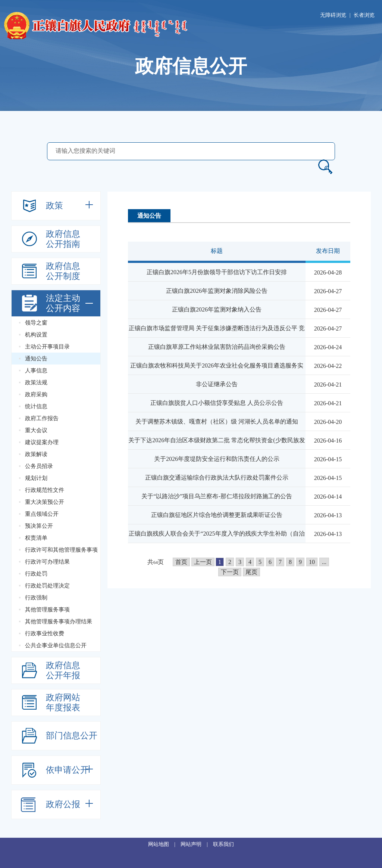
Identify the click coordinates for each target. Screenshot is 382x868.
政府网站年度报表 (63, 703)
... (324, 562)
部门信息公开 (72, 736)
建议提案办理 (42, 442)
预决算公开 (39, 526)
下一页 (230, 572)
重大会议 (36, 430)
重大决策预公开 (45, 502)
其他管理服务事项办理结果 (59, 621)
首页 (181, 562)
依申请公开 (67, 770)
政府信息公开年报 (63, 670)
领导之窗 (36, 323)
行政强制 (36, 598)
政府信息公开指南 (63, 239)
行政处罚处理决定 (47, 586)
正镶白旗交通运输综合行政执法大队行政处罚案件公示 (217, 478)
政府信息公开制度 (63, 271)
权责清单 (36, 538)
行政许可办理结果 (47, 562)
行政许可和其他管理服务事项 (61, 550)
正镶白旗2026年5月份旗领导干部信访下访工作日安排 (217, 272)
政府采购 (36, 394)
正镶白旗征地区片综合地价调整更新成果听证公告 (217, 515)
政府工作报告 (42, 418)
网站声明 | (197, 844)
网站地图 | (164, 844)
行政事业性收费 (45, 633)
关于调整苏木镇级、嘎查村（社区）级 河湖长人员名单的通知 (217, 421)
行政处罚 (36, 574)
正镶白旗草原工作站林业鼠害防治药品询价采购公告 (217, 347)
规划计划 (36, 478)
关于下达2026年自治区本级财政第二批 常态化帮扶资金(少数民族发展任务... (217, 449)
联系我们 (223, 844)
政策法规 (36, 382)
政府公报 (63, 804)
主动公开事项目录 (47, 347)
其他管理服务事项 (47, 610)
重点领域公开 (42, 514)
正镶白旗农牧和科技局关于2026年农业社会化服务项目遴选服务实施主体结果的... (217, 374)
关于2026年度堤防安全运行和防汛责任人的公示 (217, 459)
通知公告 (36, 359)
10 (312, 562)
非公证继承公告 (217, 384)
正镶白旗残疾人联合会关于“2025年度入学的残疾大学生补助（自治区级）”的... (217, 542)
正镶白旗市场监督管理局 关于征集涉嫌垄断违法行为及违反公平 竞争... (217, 337)
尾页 (251, 572)
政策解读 (36, 454)
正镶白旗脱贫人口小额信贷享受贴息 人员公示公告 (217, 403)
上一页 (203, 562)
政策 (54, 206)
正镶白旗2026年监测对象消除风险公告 (217, 291)
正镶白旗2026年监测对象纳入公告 (217, 309)
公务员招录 (39, 466)
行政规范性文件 (45, 490)
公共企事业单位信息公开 (56, 645)
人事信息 (36, 371)
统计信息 (36, 406)
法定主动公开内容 (63, 303)
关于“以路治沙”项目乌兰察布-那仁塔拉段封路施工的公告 (217, 496)
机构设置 (36, 335)
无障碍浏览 (333, 15)
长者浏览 (364, 15)
